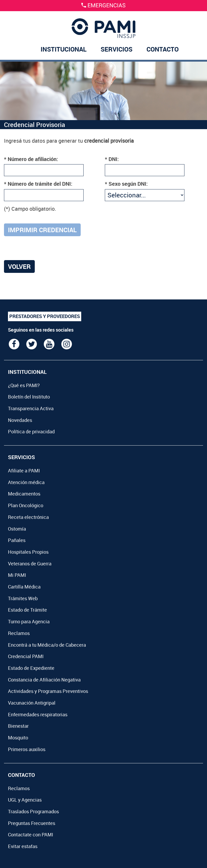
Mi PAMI (17, 575)
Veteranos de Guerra (30, 564)
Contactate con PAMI (31, 835)
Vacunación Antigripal (32, 703)
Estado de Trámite (27, 610)
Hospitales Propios (28, 552)
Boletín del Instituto (29, 397)
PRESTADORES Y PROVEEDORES (45, 316)
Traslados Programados (33, 811)
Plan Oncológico (26, 505)
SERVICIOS (117, 49)
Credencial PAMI (26, 656)
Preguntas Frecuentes (32, 823)
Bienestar (18, 726)
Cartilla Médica (24, 587)
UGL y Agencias (25, 800)
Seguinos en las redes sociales (41, 330)
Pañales (17, 540)
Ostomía (17, 529)
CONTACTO (163, 49)
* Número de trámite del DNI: (38, 184)
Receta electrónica (28, 517)
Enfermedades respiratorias (38, 714)
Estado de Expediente (31, 668)
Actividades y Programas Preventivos (48, 691)
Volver (19, 266)
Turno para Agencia (29, 621)
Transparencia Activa (31, 408)
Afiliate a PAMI (24, 471)
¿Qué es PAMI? (24, 385)
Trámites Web (23, 598)
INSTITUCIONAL (64, 49)
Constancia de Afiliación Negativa (44, 680)
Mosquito (18, 738)
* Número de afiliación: (31, 159)
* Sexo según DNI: (126, 184)
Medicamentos (24, 494)
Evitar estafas (23, 846)
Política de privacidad (31, 431)
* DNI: (112, 159)
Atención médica (26, 482)
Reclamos (19, 633)
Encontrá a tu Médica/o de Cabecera (47, 645)
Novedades (20, 420)
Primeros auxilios (27, 749)
